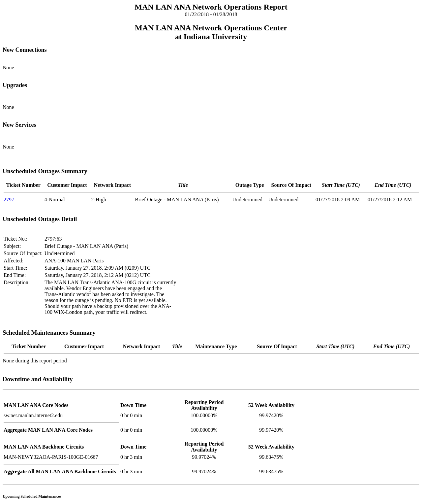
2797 (9, 200)
